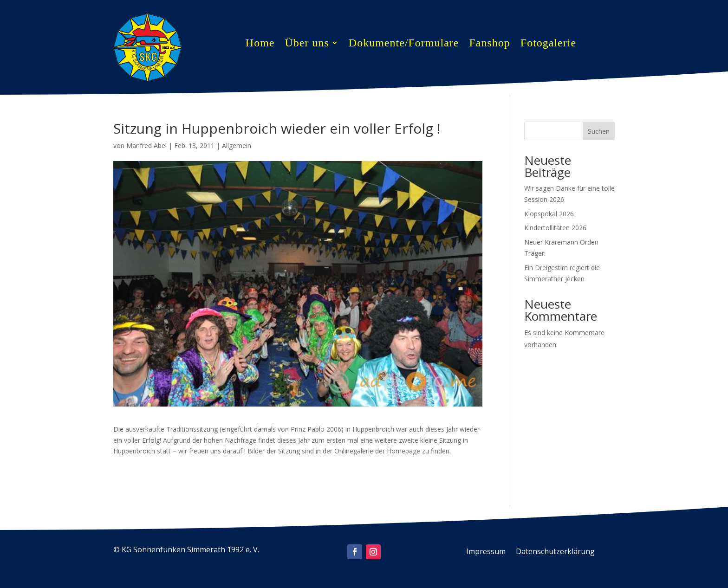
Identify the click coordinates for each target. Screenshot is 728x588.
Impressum (486, 552)
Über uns (307, 44)
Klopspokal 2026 (549, 214)
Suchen (599, 131)
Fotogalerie (548, 44)
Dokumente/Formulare (404, 44)
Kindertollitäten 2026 (555, 228)
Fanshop (489, 44)
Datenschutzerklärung (555, 552)
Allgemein (237, 145)
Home (260, 44)
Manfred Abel (146, 145)
